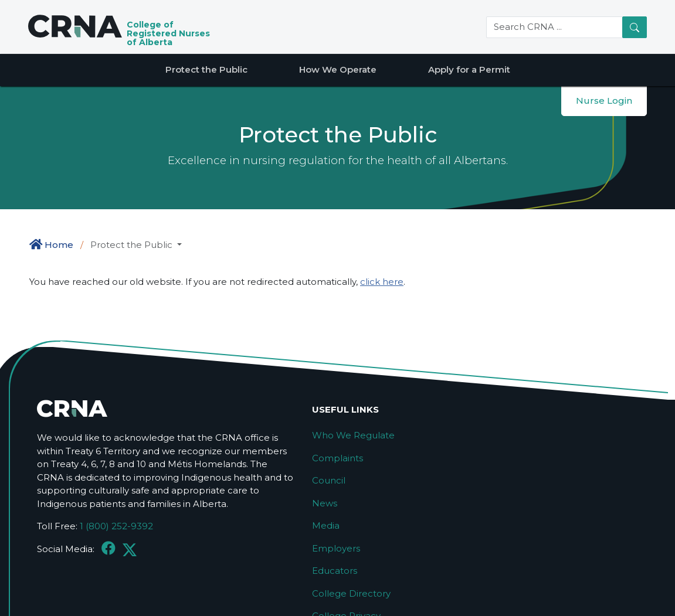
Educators (335, 571)
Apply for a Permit (469, 69)
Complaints (337, 458)
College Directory (351, 593)
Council (329, 480)
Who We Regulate (353, 435)
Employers (336, 548)
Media (326, 525)
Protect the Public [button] (133, 245)
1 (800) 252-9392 (116, 526)
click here (382, 282)
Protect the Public (206, 69)
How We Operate (338, 69)
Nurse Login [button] (604, 101)
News (325, 503)
